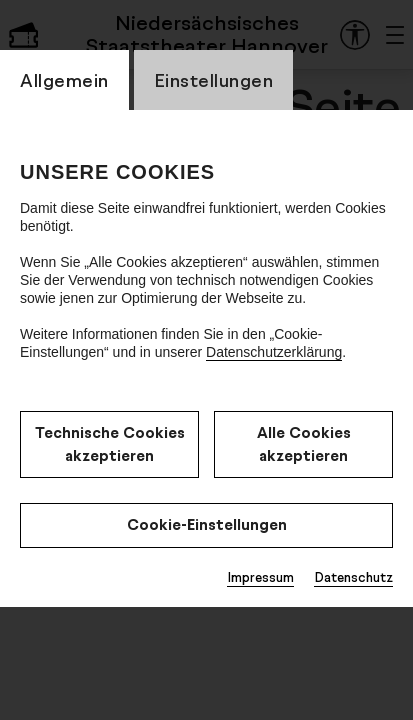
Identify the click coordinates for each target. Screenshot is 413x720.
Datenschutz (353, 577)
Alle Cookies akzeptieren (304, 444)
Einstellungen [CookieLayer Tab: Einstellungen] (214, 80)
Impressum (260, 577)
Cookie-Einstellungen (207, 524)
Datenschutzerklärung (274, 352)
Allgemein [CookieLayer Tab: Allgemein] (64, 80)
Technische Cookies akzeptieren (110, 444)
